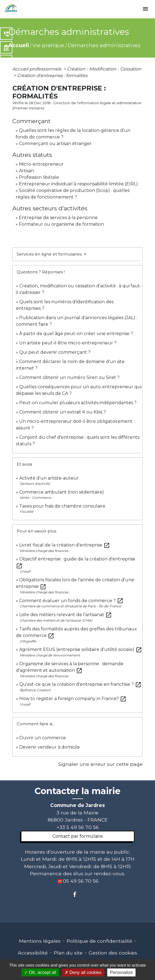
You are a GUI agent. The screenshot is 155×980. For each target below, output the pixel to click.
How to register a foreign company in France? (73, 699)
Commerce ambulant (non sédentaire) (62, 492)
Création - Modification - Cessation (104, 69)
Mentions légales (40, 941)
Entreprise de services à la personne (58, 218)
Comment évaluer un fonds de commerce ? (71, 601)
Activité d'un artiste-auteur (49, 478)
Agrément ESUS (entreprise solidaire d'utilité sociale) (81, 649)
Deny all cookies (83, 972)
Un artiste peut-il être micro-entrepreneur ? (68, 343)
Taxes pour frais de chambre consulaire (62, 506)
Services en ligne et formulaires (50, 254)
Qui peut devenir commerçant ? (55, 352)
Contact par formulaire (78, 836)
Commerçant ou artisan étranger (55, 144)
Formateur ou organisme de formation (61, 224)
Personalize (122, 972)
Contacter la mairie (77, 791)
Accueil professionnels (37, 69)
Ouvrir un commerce (43, 738)
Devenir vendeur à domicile (50, 747)
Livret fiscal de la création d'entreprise (65, 545)
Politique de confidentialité (99, 941)
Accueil (19, 45)
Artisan (26, 171)
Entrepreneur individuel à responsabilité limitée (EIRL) (78, 184)
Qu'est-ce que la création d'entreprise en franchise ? (80, 684)
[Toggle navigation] (145, 9)
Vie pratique (48, 45)
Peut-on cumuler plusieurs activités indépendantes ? (78, 403)
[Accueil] (11, 8)
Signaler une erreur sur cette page (100, 764)
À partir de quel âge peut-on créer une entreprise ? (76, 334)
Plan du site (68, 953)
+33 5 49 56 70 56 (78, 827)
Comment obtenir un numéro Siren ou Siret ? (69, 377)
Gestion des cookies (113, 953)
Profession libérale (39, 177)
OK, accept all (40, 972)
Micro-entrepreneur (41, 164)
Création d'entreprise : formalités (52, 76)
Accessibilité (33, 953)
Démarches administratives (104, 45)
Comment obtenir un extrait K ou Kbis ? (63, 412)
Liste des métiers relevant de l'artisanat (66, 615)
